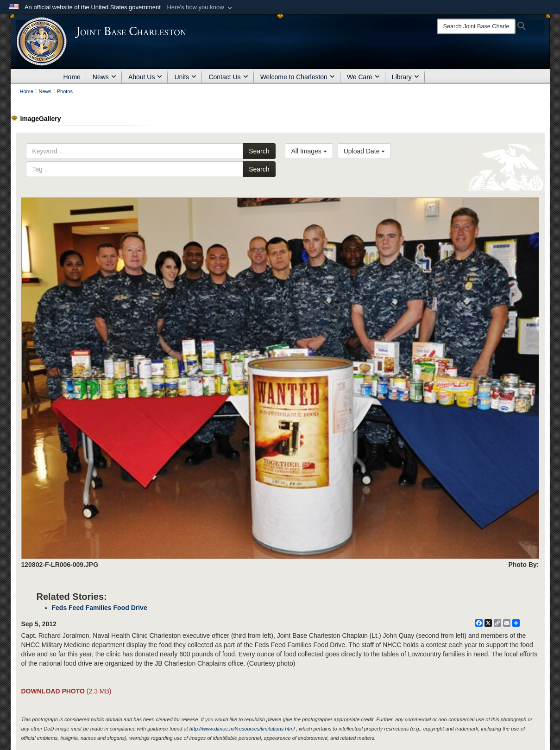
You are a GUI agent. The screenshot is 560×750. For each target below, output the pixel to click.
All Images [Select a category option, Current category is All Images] (309, 151)
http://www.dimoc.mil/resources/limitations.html (242, 729)
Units (185, 77)
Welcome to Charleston (298, 77)
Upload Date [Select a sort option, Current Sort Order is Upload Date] (365, 151)
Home (72, 77)
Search (259, 151)
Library (406, 77)
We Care (363, 77)
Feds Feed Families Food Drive (100, 608)
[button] (200, 7)
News (104, 77)
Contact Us (228, 77)
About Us (145, 77)
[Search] (476, 26)
